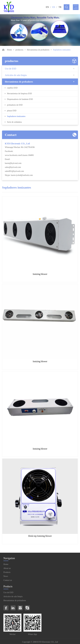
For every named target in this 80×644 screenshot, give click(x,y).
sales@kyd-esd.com (13, 167)
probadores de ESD (15, 105)
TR (60, 7)
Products (7, 572)
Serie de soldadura (14, 122)
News (6, 576)
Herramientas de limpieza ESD (19, 94)
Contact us (8, 580)
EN (47, 7)
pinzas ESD (12, 111)
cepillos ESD (12, 88)
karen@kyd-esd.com (13, 163)
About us (7, 568)
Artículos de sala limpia (16, 75)
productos (19, 50)
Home (9, 50)
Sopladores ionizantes (16, 116)
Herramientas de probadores (38, 50)
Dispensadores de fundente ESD (20, 99)
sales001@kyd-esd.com (14, 171)
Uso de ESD (10, 69)
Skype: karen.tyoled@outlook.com (19, 175)
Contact (11, 135)
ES (54, 7)
